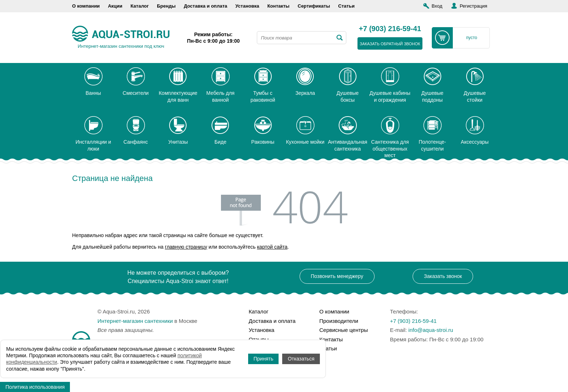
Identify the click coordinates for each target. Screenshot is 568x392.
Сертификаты (314, 6)
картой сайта (272, 247)
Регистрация (473, 6)
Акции (115, 6)
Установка (247, 6)
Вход (437, 6)
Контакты (278, 6)
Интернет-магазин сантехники (135, 321)
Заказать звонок (443, 276)
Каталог (139, 6)
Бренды (166, 6)
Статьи (346, 6)
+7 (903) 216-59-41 (390, 29)
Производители (339, 321)
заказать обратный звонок (390, 44)
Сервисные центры (344, 330)
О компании (86, 6)
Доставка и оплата (205, 6)
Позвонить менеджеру (337, 276)
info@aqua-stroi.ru (431, 330)
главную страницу (186, 247)
